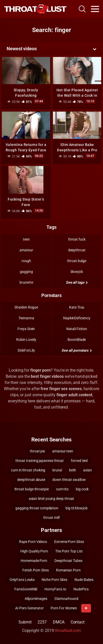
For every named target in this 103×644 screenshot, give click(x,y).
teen (26, 239)
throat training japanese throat (40, 461)
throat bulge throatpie (32, 489)
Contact (78, 622)
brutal (57, 470)
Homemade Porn (34, 561)
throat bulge (77, 261)
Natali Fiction (77, 329)
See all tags (77, 282)
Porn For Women (64, 608)
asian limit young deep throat (52, 499)
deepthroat (77, 250)
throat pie (37, 451)
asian (88, 470)
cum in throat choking (28, 470)
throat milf (51, 518)
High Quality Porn (34, 551)
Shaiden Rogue (26, 307)
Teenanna (26, 318)
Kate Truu (77, 307)
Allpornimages (36, 599)
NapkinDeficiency (77, 318)
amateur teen (63, 451)
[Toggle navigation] (95, 9)
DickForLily (26, 350)
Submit (25, 622)
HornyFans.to (55, 589)
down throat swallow (69, 480)
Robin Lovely (26, 340)
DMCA (59, 622)
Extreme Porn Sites (69, 542)
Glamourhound (66, 599)
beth (73, 470)
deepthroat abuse (31, 480)
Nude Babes (84, 580)
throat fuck (77, 239)
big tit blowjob (77, 508)
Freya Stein (26, 329)
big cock (82, 489)
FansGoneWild (26, 589)
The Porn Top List (69, 551)
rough (26, 261)
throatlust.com (68, 631)
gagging (26, 272)
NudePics (81, 589)
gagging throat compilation (37, 508)
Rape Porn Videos (33, 542)
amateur (26, 250)
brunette (26, 282)
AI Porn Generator (29, 608)
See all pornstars (77, 350)
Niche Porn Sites (54, 580)
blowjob (77, 272)
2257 (42, 622)
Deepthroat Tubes (68, 561)
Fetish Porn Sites (36, 570)
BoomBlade (77, 340)
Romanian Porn (68, 570)
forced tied (79, 461)
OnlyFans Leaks (22, 580)
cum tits (62, 489)
